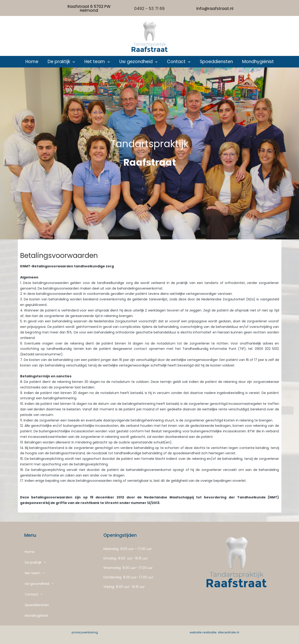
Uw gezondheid (139, 62)
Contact (179, 62)
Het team (97, 62)
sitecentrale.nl (228, 632)
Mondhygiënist (258, 62)
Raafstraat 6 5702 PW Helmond (89, 8)
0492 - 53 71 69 (149, 9)
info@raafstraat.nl (215, 9)
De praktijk (61, 62)
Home (32, 62)
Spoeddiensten (216, 62)
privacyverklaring (85, 632)
